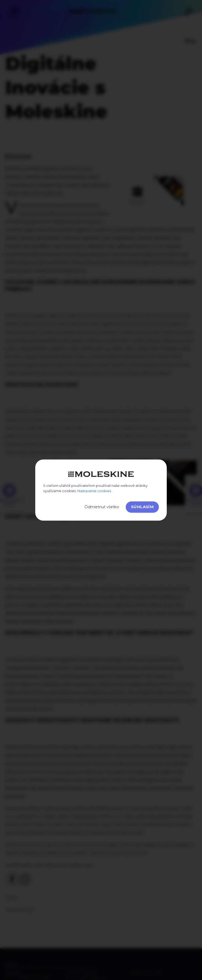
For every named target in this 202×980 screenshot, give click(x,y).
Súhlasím (142, 507)
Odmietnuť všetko (102, 507)
